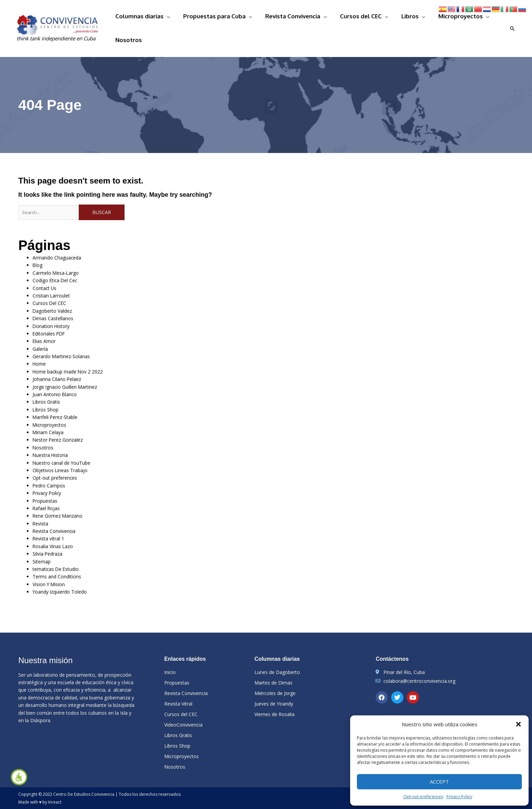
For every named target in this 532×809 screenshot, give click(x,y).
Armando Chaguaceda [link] (63, 237)
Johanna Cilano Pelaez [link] (62, 364)
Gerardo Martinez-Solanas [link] (68, 340)
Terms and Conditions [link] (62, 571)
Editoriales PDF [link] (53, 317)
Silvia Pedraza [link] (51, 547)
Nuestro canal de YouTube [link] (68, 452)
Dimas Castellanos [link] (57, 301)
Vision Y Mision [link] (53, 579)
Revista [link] (42, 515)
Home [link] (41, 349)
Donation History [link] (55, 309)
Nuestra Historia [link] (55, 444)
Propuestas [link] (48, 491)
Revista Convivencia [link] (299, 18)
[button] (518, 724)
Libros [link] (399, 18)
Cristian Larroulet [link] (56, 277)
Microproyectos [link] (441, 18)
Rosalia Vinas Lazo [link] (57, 539)
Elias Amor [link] (47, 325)
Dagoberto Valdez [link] (57, 293)
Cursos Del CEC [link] (53, 285)
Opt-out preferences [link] (423, 797)
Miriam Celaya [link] (52, 420)
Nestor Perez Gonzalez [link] (62, 428)
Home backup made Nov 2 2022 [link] (76, 356)
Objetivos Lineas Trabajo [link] (66, 459)
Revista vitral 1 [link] (52, 531)
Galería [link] (42, 333)
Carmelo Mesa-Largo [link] (61, 253)
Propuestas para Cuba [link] (230, 18)
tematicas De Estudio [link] (61, 563)
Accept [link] (439, 782)
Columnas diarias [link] (164, 18)
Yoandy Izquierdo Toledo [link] (66, 587)
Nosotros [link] (487, 18)
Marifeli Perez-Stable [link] (61, 404)
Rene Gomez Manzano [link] (62, 507)
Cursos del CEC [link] (358, 18)
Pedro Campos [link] (52, 475)
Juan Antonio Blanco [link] (60, 380)
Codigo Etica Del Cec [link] (60, 261)
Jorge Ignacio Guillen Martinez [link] (73, 372)
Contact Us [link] (47, 269)
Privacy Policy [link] (459, 797)
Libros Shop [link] (49, 396)
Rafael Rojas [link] (49, 499)
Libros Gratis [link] (50, 388)
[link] (19, 777)
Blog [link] (39, 245)
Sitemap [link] (44, 555)
